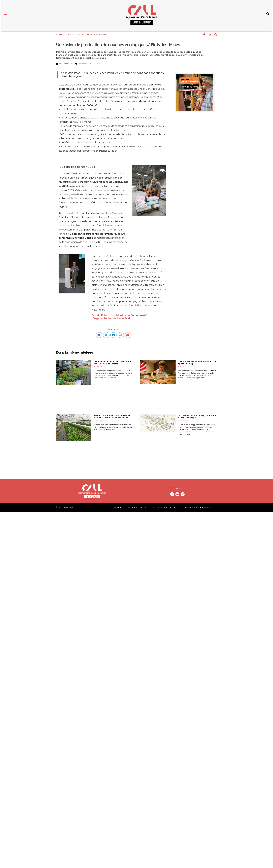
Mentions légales (137, 506)
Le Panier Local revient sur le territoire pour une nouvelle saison (112, 362)
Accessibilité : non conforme (200, 506)
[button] (5, 14)
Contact (118, 506)
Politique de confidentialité (166, 506)
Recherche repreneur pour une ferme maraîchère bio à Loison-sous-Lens (112, 416)
